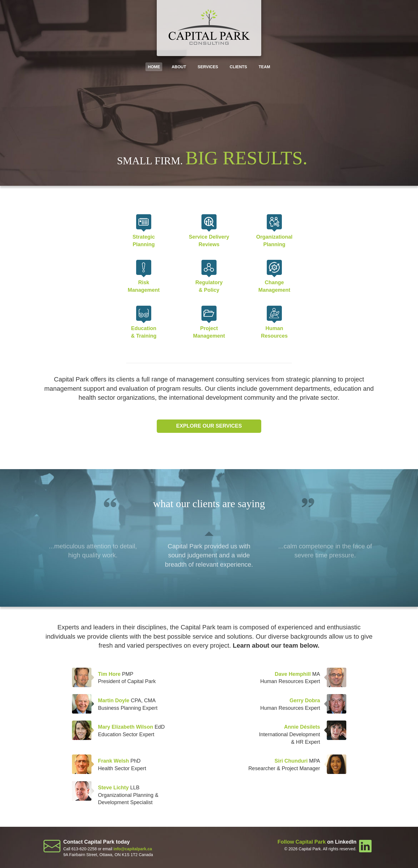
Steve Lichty (113, 788)
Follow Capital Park (302, 842)
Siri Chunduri (291, 761)
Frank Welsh (114, 761)
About (179, 67)
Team (264, 67)
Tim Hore (109, 674)
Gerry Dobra (305, 700)
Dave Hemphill (293, 674)
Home (154, 67)
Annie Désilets (302, 727)
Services (208, 67)
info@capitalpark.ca (133, 849)
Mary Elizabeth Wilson (126, 727)
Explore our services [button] (209, 426)
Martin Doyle (114, 700)
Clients (238, 67)
